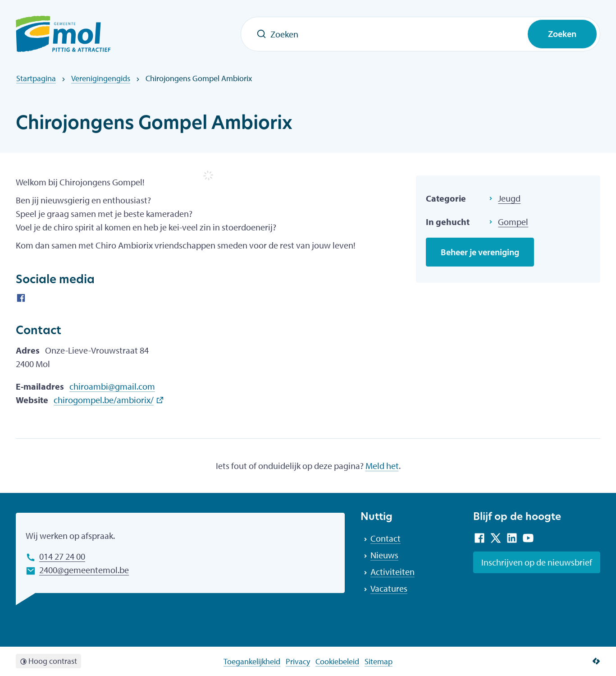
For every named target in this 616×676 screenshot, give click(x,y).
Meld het (382, 466)
